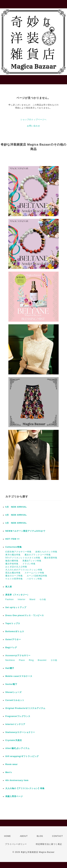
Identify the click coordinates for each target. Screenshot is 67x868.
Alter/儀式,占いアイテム (18, 748)
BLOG (40, 836)
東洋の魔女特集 (13, 555)
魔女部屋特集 (51, 558)
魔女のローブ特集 (14, 576)
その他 (43, 599)
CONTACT (57, 836)
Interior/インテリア (15, 724)
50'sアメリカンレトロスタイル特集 (23, 558)
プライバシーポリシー (16, 844)
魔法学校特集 (12, 564)
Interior (22, 599)
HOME (8, 836)
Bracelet (42, 660)
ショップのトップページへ (33, 120)
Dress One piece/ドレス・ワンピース (25, 615)
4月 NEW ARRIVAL (16, 515)
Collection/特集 (14, 547)
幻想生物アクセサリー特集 (18, 552)
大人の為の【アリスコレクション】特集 (25, 788)
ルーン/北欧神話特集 (37, 576)
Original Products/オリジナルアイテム (25, 708)
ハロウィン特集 (34, 579)
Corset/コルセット (15, 700)
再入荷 (9, 587)
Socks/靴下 (11, 684)
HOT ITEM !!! (12, 539)
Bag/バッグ (11, 647)
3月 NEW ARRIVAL (16, 523)
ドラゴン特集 (29, 564)
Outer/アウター (13, 639)
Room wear (12, 764)
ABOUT (24, 836)
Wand (32, 599)
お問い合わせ (33, 126)
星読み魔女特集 (13, 573)
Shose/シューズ (13, 692)
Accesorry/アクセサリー (18, 656)
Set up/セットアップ (16, 607)
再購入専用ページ (14, 796)
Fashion (10, 599)
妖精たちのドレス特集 (46, 552)
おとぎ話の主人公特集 (16, 567)
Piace (22, 660)
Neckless (10, 660)
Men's (9, 772)
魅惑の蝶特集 (12, 561)
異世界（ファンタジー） (17, 595)
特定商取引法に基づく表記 (49, 844)
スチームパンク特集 (34, 573)
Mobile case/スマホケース (19, 676)
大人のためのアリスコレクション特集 (24, 570)
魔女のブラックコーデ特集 (38, 555)
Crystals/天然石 (14, 740)
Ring (31, 660)
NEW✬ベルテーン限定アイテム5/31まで (25, 531)
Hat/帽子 (10, 668)
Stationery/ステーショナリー (20, 732)
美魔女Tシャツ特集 (32, 561)
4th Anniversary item (17, 780)
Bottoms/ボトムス (15, 631)
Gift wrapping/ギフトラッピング (22, 756)
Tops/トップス (13, 623)
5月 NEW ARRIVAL (16, 507)
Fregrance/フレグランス (18, 716)
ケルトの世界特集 (14, 579)
